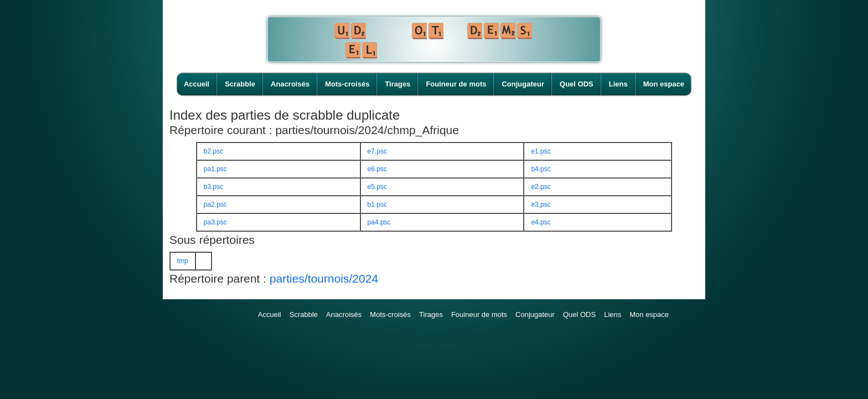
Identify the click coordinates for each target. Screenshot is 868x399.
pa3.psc (215, 222)
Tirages (397, 84)
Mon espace (664, 84)
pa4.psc (379, 222)
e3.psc (541, 204)
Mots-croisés (347, 84)
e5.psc (377, 187)
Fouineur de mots (456, 84)
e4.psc (541, 222)
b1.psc (377, 204)
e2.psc (541, 187)
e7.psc (377, 151)
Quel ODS (577, 84)
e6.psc (377, 169)
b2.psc (213, 151)
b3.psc (213, 187)
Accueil (197, 84)
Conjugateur (523, 84)
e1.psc (541, 151)
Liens (618, 84)
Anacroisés (290, 84)
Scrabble (240, 84)
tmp (183, 261)
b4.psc (541, 169)
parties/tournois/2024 (324, 278)
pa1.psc (215, 169)
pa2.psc (215, 204)
